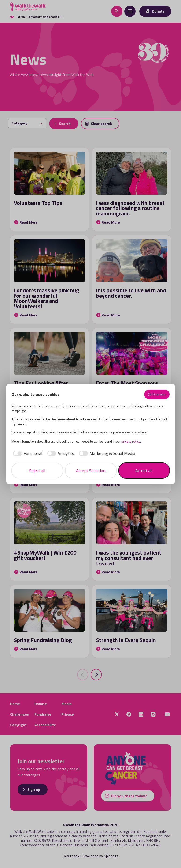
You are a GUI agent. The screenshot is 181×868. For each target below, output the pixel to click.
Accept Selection (91, 471)
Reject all (37, 471)
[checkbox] (27, 453)
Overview (157, 394)
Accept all (144, 471)
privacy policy (131, 441)
